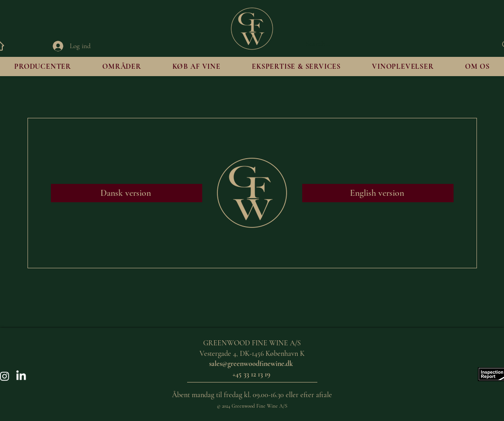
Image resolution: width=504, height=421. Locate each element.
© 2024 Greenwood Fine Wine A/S (252, 406)
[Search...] (394, 44)
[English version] (378, 193)
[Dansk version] (127, 193)
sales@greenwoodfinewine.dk (251, 364)
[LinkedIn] (21, 376)
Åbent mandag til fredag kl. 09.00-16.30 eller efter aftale (252, 395)
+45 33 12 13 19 (252, 374)
